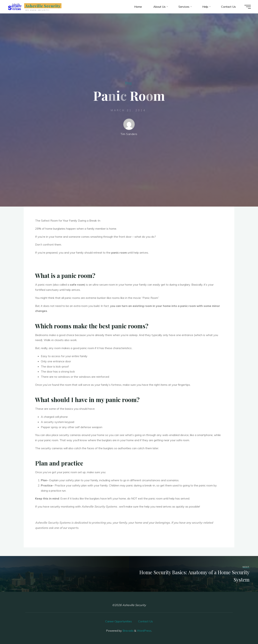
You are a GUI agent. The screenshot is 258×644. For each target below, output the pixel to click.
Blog (128, 83)
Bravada (128, 631)
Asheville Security (43, 6)
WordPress (144, 631)
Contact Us (145, 621)
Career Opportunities (119, 621)
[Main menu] (248, 7)
